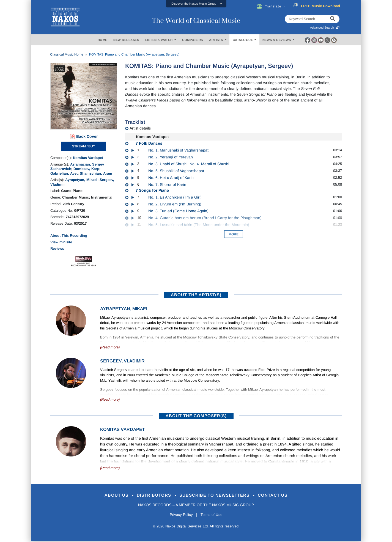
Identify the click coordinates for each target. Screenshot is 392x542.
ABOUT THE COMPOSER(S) (196, 416)
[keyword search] (333, 19)
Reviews (57, 248)
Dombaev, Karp (86, 169)
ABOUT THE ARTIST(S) (196, 295)
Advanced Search (325, 27)
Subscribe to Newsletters (217, 496)
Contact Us (281, 496)
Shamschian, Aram (96, 173)
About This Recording (69, 236)
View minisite (61, 242)
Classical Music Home (67, 54)
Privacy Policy (180, 516)
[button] (196, 4)
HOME (102, 40)
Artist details (140, 128)
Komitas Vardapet (88, 158)
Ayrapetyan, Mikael (81, 180)
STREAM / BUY (84, 146)
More (234, 234)
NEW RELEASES (126, 40)
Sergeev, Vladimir (122, 361)
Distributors (150, 496)
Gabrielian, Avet (64, 173)
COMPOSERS (193, 40)
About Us (109, 496)
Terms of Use (212, 516)
